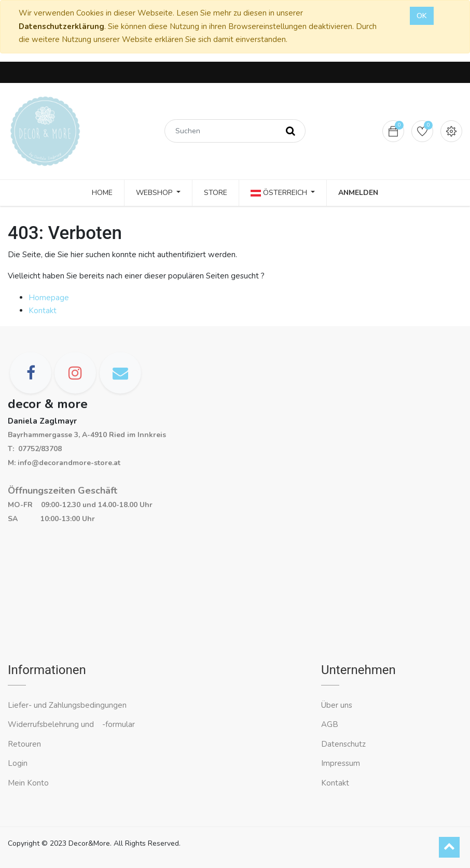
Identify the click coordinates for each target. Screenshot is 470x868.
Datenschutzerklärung (61, 26)
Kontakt (43, 311)
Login (18, 763)
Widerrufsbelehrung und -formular (71, 724)
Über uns (337, 705)
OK (422, 16)
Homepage (49, 298)
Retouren (24, 744)
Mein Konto (28, 783)
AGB (330, 724)
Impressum (342, 763)
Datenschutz (343, 744)
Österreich (280, 193)
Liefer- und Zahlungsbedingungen (67, 705)
